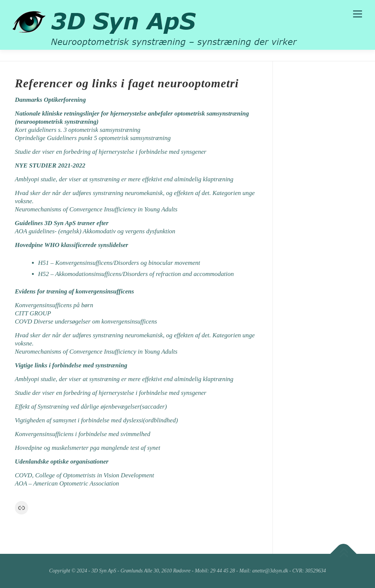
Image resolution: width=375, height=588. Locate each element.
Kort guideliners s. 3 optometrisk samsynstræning (78, 130)
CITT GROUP (34, 313)
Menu (357, 14)
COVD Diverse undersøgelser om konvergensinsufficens (86, 321)
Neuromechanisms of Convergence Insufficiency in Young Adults (96, 209)
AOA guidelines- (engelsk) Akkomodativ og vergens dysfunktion (95, 231)
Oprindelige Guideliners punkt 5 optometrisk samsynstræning (93, 138)
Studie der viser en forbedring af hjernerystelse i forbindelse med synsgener (111, 152)
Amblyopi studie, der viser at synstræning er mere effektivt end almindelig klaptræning (124, 179)
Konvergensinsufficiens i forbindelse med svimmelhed (83, 434)
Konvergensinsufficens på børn (55, 305)
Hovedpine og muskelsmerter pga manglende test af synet (87, 448)
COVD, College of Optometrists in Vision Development (84, 475)
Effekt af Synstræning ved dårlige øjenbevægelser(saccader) (92, 407)
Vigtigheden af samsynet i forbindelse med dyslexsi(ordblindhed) (96, 420)
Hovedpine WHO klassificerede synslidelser (71, 245)
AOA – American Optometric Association (67, 483)
